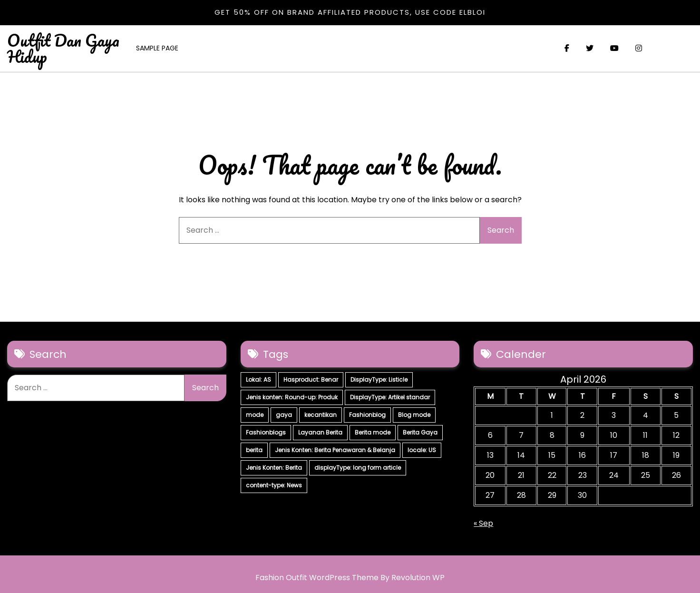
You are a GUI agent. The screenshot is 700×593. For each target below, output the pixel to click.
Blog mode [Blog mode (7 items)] (414, 415)
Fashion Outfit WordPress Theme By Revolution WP (350, 578)
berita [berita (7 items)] (254, 450)
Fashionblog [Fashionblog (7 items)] (367, 415)
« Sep (483, 523)
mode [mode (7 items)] (255, 415)
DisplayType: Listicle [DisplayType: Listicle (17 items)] (379, 380)
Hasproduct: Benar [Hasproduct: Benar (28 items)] (311, 380)
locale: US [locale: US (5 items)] (422, 450)
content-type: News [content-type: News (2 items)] (274, 485)
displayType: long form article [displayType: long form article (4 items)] (358, 468)
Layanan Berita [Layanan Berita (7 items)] (320, 432)
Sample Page (157, 48)
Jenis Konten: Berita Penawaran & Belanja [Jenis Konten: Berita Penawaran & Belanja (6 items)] (335, 450)
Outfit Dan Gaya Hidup (63, 48)
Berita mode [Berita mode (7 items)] (373, 432)
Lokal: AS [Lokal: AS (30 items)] (258, 380)
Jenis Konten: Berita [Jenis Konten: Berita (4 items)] (274, 468)
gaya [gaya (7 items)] (284, 415)
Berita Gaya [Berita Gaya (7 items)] (420, 432)
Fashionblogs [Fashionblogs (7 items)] (266, 432)
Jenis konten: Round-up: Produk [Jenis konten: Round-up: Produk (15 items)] (292, 397)
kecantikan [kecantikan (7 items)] (321, 415)
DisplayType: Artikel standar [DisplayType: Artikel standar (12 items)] (390, 397)
